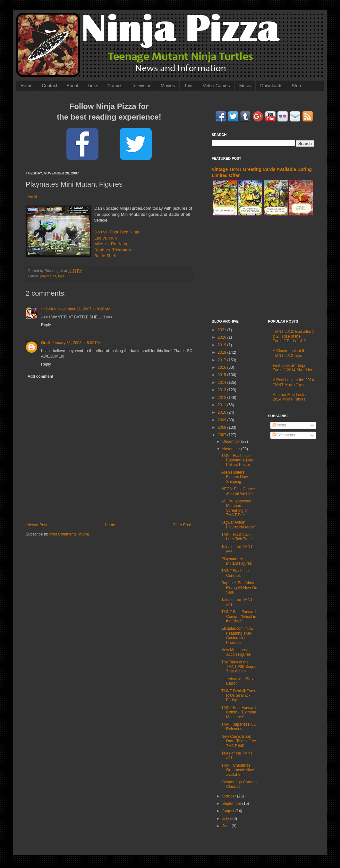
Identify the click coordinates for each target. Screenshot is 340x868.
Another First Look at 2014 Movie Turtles (291, 397)
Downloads (271, 86)
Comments (283, 435)
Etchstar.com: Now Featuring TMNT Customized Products (238, 635)
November (232, 449)
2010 (223, 412)
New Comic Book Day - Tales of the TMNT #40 (239, 741)
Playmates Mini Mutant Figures (237, 561)
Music (245, 86)
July (226, 819)
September (232, 804)
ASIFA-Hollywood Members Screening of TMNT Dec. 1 (236, 508)
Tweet (31, 196)
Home (26, 86)
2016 (223, 367)
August (229, 811)
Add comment (40, 376)
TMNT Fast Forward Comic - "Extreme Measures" (239, 712)
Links (93, 86)
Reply (46, 325)
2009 (223, 420)
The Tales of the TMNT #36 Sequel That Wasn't (239, 667)
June (227, 826)
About (73, 86)
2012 (223, 398)
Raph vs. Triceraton (113, 250)
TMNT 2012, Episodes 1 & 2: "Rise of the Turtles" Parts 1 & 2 (294, 336)
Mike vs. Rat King (111, 244)
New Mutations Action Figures (236, 652)
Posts (279, 425)
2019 (223, 345)
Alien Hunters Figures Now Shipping (234, 477)
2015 (223, 375)
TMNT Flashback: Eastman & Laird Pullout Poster (238, 460)
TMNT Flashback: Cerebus (236, 573)
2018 (223, 352)
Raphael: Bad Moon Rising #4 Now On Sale (239, 588)
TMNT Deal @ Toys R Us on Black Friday (238, 696)
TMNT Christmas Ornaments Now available (238, 770)
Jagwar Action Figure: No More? (239, 525)
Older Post (182, 525)
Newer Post (37, 525)
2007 (223, 435)
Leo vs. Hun (106, 238)
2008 (223, 427)
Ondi (45, 343)
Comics (115, 86)
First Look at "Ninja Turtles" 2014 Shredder (293, 368)
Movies (168, 86)
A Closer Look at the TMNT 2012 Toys (290, 353)
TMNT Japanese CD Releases (239, 727)
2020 (223, 337)
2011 (223, 405)
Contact (49, 86)
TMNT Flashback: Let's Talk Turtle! (238, 537)
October (230, 796)
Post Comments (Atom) (69, 534)
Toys (189, 86)
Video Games (216, 86)
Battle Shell (105, 256)
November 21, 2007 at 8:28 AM (84, 309)
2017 (223, 360)
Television (142, 86)
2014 (223, 383)
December (232, 442)
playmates (48, 276)
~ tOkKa (48, 309)
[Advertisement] (263, 268)
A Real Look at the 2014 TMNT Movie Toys (293, 382)
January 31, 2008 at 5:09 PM (76, 343)
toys (61, 276)
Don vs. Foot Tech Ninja (117, 232)
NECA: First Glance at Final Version (238, 491)
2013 (223, 390)
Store (297, 86)
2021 (223, 330)
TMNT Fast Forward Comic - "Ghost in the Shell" (239, 616)
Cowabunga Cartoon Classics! (239, 784)
